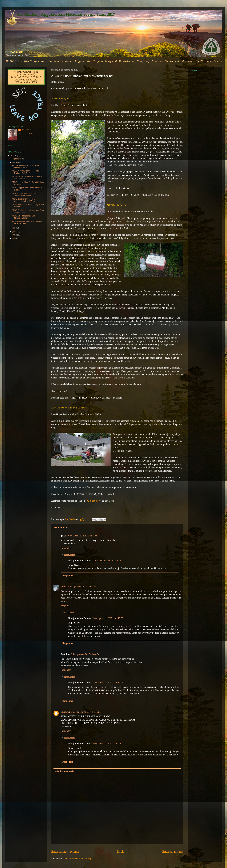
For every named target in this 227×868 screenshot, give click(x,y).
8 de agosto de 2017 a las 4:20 (85, 654)
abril (14, 238)
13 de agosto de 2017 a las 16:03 (108, 682)
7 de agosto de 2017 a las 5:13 (107, 561)
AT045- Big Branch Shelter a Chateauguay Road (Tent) (23, 200)
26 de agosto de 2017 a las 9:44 (107, 744)
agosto (15, 162)
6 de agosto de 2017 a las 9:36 (83, 536)
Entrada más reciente (65, 851)
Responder (66, 548)
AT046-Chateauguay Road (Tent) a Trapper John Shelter (26, 194)
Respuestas (70, 555)
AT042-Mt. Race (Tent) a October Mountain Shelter (25, 217)
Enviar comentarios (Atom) (78, 859)
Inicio (121, 851)
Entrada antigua (173, 851)
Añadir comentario (64, 771)
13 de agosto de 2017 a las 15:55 (108, 618)
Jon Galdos (26, 130)
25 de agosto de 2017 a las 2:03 (86, 712)
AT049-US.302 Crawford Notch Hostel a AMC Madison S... (28, 178)
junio (15, 231)
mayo (15, 235)
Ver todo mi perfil (25, 133)
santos (64, 587)
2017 (13, 156)
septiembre (17, 159)
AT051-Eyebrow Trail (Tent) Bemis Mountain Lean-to (25, 166)
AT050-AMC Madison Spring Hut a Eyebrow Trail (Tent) (26, 172)
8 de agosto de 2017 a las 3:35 (82, 587)
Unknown (66, 712)
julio (14, 228)
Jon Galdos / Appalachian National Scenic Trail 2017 (66, 14)
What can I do (93, 501)
